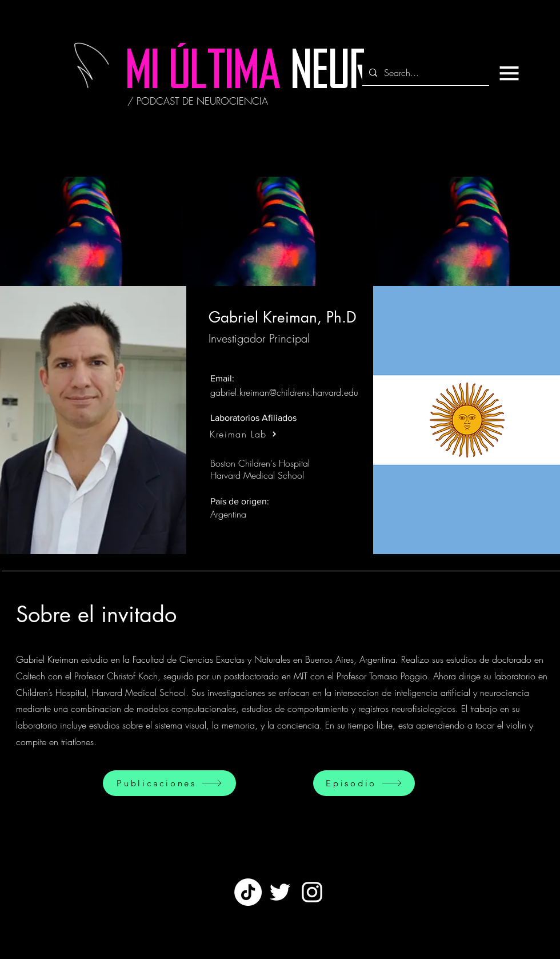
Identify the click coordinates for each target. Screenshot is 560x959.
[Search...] (425, 73)
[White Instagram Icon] (312, 892)
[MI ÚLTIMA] (203, 74)
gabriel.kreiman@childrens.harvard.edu (284, 392)
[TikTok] (248, 892)
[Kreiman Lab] (243, 434)
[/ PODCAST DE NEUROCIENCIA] (198, 101)
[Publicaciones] (169, 783)
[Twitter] (280, 892)
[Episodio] (364, 783)
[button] (509, 73)
